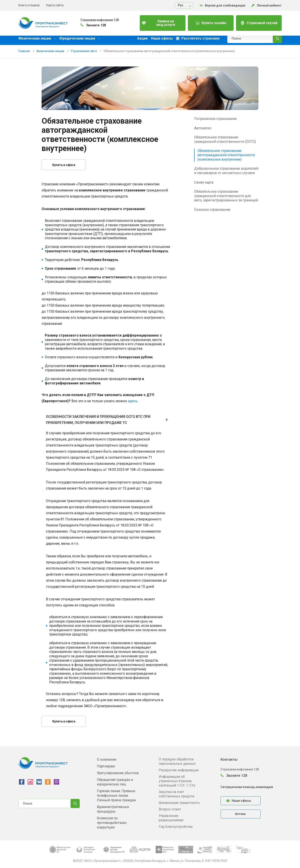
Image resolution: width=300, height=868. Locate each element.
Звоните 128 (234, 776)
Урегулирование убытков (118, 773)
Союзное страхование (212, 210)
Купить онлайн (207, 22)
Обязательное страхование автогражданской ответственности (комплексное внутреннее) (226, 155)
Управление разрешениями (171, 818)
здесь (133, 401)
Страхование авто (84, 51)
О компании (107, 759)
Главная (24, 51)
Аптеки (240, 814)
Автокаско (203, 128)
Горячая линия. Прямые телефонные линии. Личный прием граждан (116, 796)
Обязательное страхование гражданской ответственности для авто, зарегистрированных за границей (226, 196)
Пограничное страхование (216, 119)
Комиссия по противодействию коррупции (112, 823)
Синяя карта (204, 182)
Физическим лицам (37, 38)
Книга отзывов (29, 5)
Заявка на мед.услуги (157, 22)
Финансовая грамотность (179, 803)
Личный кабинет (267, 5)
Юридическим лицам (80, 38)
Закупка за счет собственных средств (177, 794)
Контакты (229, 759)
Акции (142, 38)
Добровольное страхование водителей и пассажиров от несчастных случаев (226, 171)
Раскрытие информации (179, 770)
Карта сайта (55, 5)
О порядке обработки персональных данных (177, 761)
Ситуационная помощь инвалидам (247, 787)
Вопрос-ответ (170, 809)
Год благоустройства (176, 827)
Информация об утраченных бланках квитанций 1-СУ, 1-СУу (177, 781)
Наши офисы (162, 38)
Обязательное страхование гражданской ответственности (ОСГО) (225, 139)
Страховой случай (258, 22)
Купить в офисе (64, 165)
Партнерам (106, 766)
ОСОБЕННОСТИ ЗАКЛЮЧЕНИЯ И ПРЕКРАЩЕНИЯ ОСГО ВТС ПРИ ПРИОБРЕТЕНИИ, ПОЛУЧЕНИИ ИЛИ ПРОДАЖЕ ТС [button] (98, 420)
